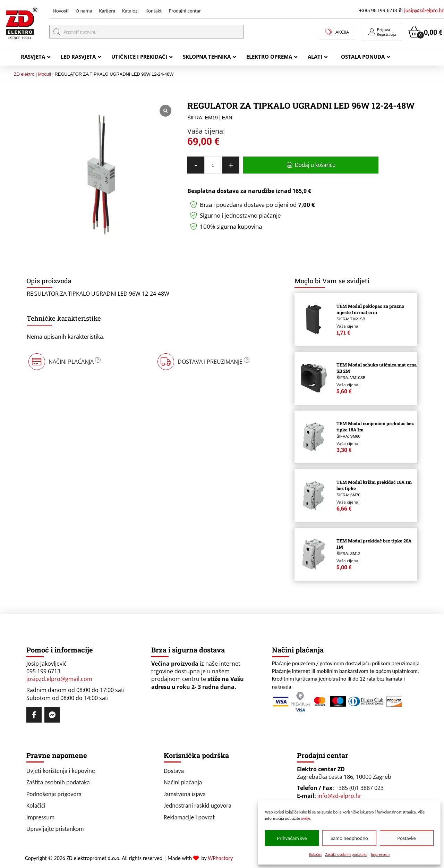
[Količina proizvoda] (213, 165)
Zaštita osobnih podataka (346, 854)
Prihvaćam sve (292, 838)
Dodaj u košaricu (315, 165)
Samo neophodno (349, 838)
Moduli (44, 74)
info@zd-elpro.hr (339, 796)
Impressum (380, 854)
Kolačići (315, 854)
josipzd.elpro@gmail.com (59, 679)
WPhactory (220, 858)
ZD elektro (24, 74)
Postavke (407, 838)
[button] (381, 32)
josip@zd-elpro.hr (424, 10)
